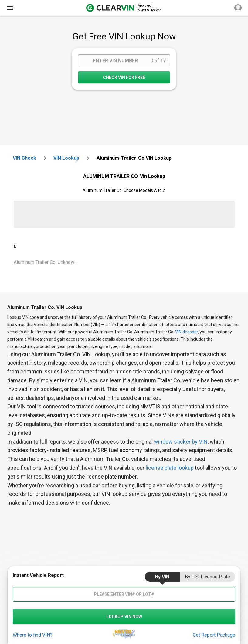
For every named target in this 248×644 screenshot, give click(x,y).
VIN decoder (187, 332)
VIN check (24, 158)
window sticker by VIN (181, 442)
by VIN (162, 577)
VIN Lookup (66, 158)
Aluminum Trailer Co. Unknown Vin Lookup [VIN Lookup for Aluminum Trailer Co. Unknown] (48, 262)
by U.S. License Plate (207, 577)
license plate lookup (170, 468)
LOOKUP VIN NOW (124, 617)
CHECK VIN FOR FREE (124, 77)
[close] (10, 8)
